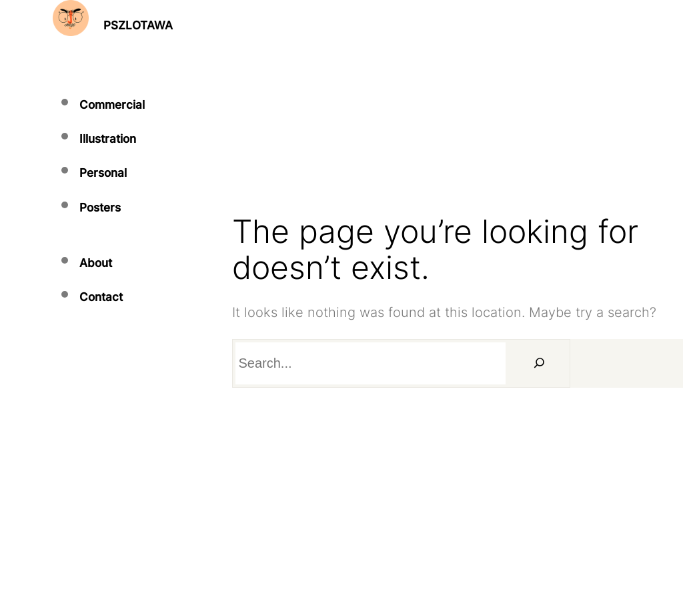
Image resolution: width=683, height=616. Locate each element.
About (96, 263)
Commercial (112, 105)
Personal (103, 173)
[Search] (540, 363)
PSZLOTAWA (138, 25)
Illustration (108, 139)
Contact (101, 297)
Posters (100, 208)
